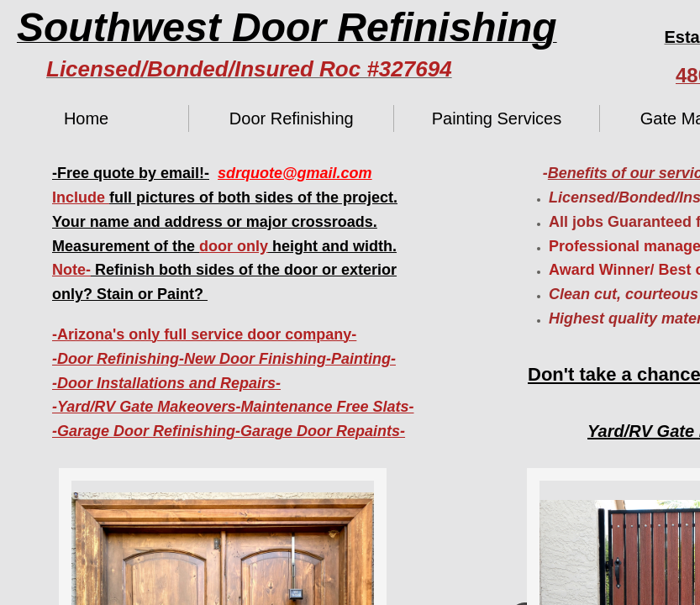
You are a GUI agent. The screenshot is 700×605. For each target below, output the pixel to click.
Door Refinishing (292, 118)
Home (86, 118)
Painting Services (497, 118)
